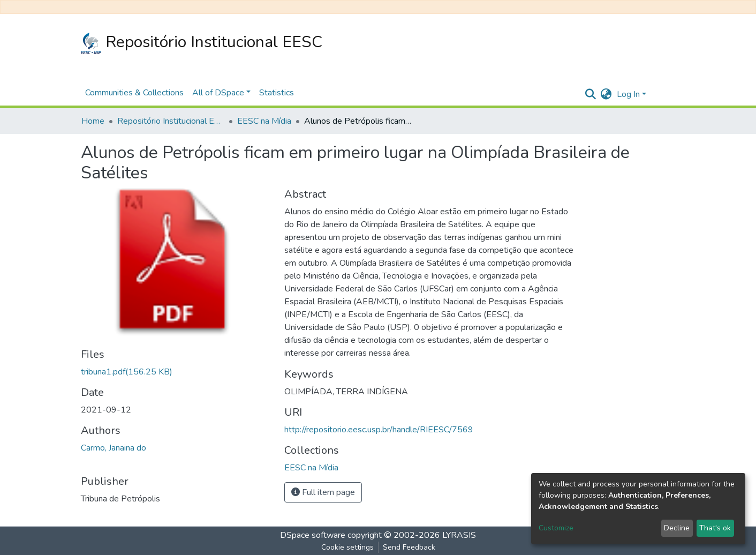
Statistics (277, 93)
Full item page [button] (323, 492)
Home (93, 121)
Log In (628, 94)
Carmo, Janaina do (114, 448)
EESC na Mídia (264, 121)
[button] (606, 94)
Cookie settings (347, 547)
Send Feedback (409, 547)
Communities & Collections (134, 93)
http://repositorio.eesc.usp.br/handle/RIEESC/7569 (379, 430)
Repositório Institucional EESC (202, 43)
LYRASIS (459, 535)
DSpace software (313, 535)
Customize (556, 528)
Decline (677, 528)
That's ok (715, 528)
